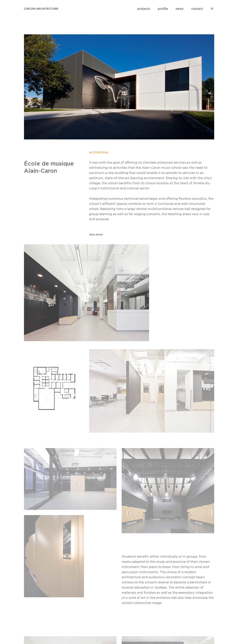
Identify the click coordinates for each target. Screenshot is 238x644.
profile (163, 9)
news (180, 9)
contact (197, 9)
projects (144, 9)
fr (212, 9)
